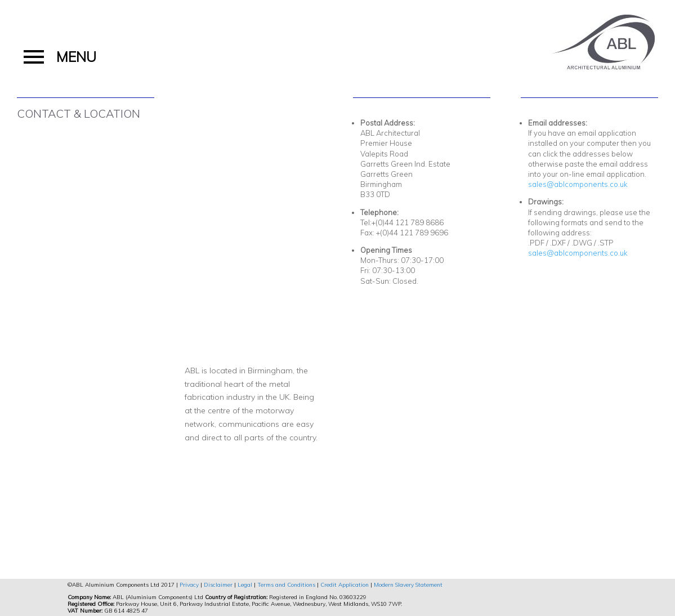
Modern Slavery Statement (408, 585)
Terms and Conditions (286, 585)
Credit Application (345, 585)
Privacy (189, 585)
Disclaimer (218, 585)
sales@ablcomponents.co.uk (578, 184)
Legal (245, 585)
